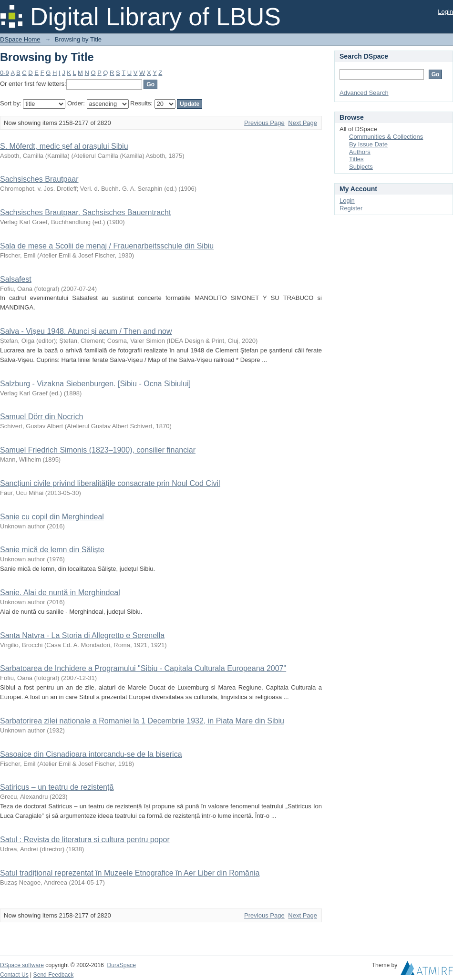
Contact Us (14, 975)
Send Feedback (54, 975)
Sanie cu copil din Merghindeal (52, 517)
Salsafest (16, 279)
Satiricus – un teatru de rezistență (57, 787)
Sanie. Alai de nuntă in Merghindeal (60, 593)
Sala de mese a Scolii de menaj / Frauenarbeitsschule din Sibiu (107, 246)
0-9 (5, 73)
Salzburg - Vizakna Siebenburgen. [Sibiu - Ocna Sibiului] (95, 384)
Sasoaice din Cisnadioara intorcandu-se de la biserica (91, 754)
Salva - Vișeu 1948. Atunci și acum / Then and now (86, 331)
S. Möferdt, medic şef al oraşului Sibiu (64, 146)
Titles (356, 159)
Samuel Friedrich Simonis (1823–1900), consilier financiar (98, 450)
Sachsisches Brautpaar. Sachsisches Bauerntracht (85, 212)
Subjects (361, 167)
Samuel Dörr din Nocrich (41, 417)
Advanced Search (364, 93)
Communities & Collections (386, 137)
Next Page (303, 123)
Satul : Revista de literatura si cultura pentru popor (85, 840)
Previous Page (264, 123)
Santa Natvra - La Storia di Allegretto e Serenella (82, 635)
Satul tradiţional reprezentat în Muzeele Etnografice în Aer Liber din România (130, 873)
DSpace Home (20, 39)
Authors (360, 152)
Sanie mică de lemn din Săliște (52, 550)
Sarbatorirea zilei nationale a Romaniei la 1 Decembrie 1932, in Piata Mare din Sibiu (142, 721)
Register (351, 208)
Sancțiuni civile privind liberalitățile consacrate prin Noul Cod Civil (110, 483)
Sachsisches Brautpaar (39, 179)
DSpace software (22, 965)
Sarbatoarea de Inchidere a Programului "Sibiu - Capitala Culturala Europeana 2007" (143, 668)
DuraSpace (121, 965)
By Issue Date (368, 144)
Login (445, 12)
